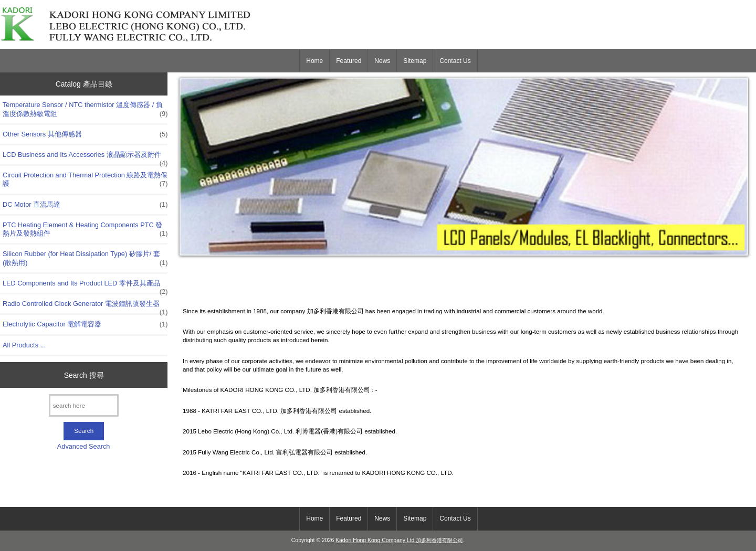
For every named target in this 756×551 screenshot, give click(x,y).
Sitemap (415, 61)
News (382, 61)
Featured (349, 61)
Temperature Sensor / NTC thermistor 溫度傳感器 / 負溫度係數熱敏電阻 (85, 109)
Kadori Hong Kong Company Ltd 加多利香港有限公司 (399, 540)
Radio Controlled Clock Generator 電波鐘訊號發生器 (85, 306)
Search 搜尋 (84, 375)
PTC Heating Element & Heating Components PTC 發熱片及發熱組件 (85, 229)
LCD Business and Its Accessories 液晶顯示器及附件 (85, 157)
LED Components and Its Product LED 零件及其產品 (85, 286)
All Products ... (24, 345)
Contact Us (455, 61)
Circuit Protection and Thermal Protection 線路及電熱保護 (85, 179)
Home (314, 61)
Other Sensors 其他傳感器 (85, 134)
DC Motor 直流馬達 (85, 205)
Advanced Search (84, 446)
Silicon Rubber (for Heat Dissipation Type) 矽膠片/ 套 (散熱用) (85, 258)
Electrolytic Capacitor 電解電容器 (85, 324)
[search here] (84, 405)
